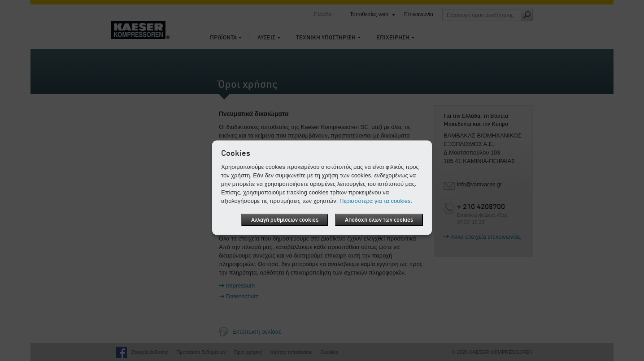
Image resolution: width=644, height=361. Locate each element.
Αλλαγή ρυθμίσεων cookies (285, 220)
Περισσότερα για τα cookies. (376, 201)
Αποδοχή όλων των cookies (379, 220)
